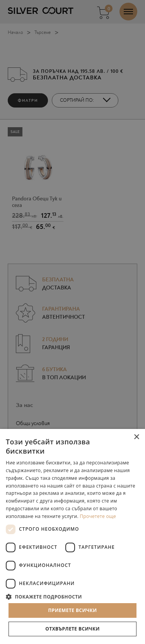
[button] (72, 596)
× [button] (136, 437)
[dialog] (72, 322)
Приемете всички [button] (72, 610)
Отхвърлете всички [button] (72, 629)
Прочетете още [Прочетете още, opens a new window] (98, 516)
